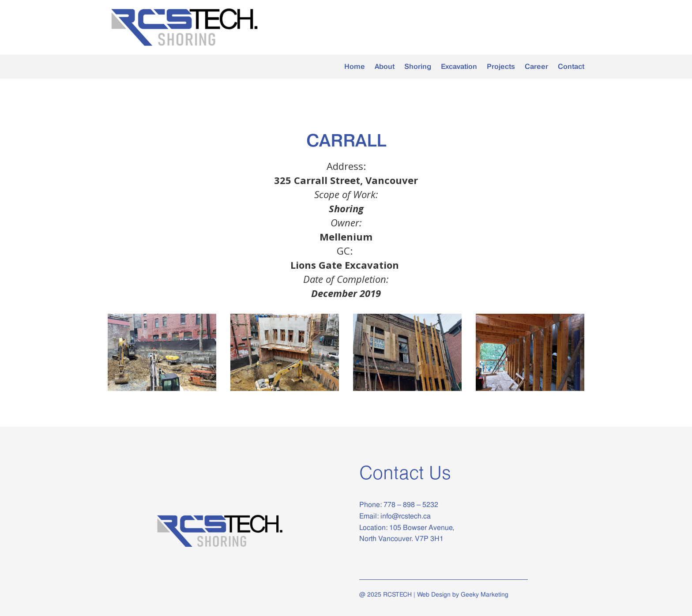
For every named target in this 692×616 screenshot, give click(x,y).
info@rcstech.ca (406, 516)
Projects (501, 67)
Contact (571, 67)
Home (355, 67)
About (385, 67)
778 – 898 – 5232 (410, 505)
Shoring (418, 67)
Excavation (459, 67)
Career (536, 67)
